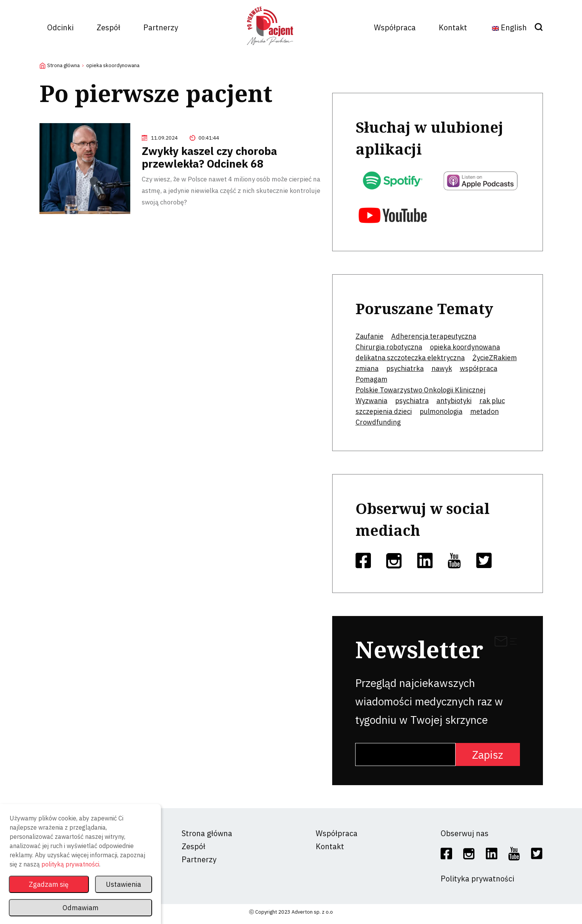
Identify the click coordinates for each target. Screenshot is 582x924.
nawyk (442, 368)
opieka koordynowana (465, 347)
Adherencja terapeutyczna (434, 336)
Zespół (108, 27)
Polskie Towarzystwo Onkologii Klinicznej (421, 390)
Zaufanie (370, 336)
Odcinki (60, 27)
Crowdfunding (378, 422)
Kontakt (453, 27)
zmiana (367, 368)
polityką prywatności (70, 864)
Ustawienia (123, 884)
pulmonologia (441, 411)
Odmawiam (80, 908)
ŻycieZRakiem (495, 358)
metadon (484, 411)
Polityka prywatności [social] (477, 879)
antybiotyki (454, 401)
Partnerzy (161, 27)
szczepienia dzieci (384, 411)
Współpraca (395, 27)
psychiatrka (405, 368)
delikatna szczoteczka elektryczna (410, 358)
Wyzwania (371, 401)
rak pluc (492, 401)
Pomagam (371, 379)
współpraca (479, 368)
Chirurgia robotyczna (389, 347)
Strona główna (63, 65)
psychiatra (412, 401)
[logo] (270, 48)
